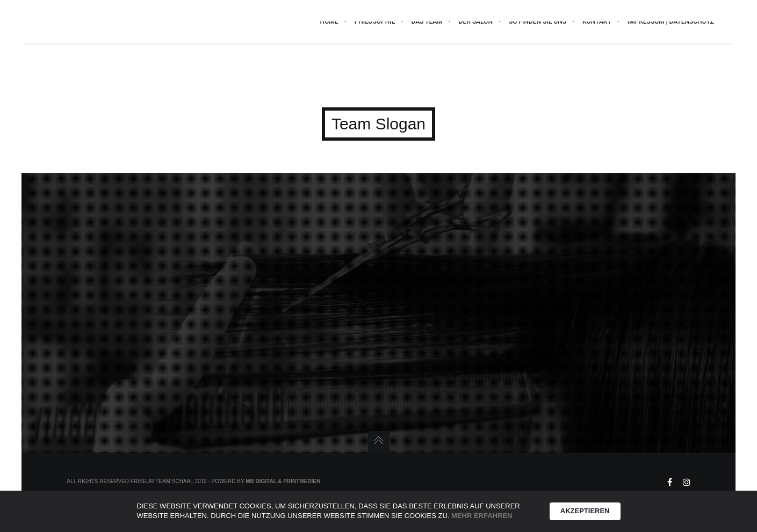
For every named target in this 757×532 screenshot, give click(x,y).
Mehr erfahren (482, 516)
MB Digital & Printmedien (283, 481)
